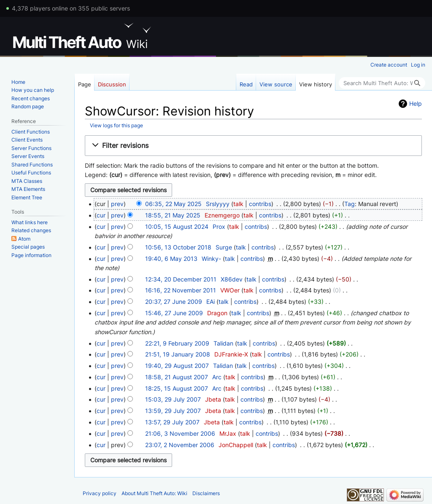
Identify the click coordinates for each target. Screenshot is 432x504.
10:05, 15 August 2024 (177, 227)
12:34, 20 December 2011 (181, 279)
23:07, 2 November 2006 (180, 445)
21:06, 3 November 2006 (180, 433)
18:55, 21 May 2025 (173, 215)
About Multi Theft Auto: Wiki (154, 493)
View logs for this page (116, 126)
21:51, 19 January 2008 (178, 354)
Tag (350, 204)
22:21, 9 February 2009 (177, 343)
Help (416, 103)
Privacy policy (100, 493)
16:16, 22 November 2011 (181, 290)
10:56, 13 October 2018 (178, 247)
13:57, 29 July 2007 (172, 422)
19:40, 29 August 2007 (177, 366)
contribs (260, 204)
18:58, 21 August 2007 (177, 377)
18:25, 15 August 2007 (177, 388)
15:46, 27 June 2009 (174, 313)
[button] (253, 146)
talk (238, 204)
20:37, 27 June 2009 (174, 302)
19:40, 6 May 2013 (171, 259)
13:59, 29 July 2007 (173, 411)
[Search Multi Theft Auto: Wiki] (382, 83)
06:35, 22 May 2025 (173, 204)
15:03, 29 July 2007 (173, 399)
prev (117, 204)
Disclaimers (206, 493)
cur (101, 215)
